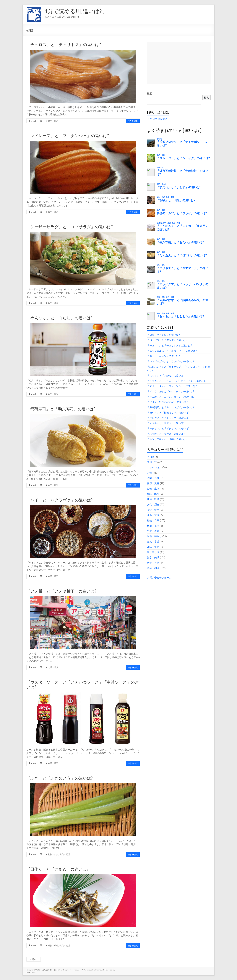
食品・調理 (53, 121)
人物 (149, 473)
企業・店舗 (153, 478)
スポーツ (152, 462)
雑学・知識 (153, 557)
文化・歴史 (153, 504)
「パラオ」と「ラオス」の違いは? (166, 434)
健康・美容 (153, 483)
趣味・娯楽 (153, 547)
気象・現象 (153, 531)
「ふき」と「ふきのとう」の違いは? (60, 778)
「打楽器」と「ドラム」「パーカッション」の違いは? (177, 381)
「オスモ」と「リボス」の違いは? (166, 423)
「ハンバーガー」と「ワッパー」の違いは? (171, 361)
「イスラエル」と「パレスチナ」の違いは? (171, 391)
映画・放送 (153, 515)
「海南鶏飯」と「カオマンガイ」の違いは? (171, 407)
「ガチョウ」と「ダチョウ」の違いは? (168, 428)
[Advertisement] (179, 63)
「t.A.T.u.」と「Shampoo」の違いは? (167, 402)
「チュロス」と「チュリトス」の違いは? (64, 44)
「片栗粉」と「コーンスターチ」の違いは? (171, 397)
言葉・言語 (153, 542)
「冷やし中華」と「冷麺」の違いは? (167, 439)
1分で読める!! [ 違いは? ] (75, 11)
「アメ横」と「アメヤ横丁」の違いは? (61, 591)
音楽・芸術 (153, 563)
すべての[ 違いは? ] (158, 119)
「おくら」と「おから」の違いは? (166, 376)
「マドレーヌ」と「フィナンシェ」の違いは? (68, 136)
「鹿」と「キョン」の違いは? (163, 356)
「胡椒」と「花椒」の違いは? (163, 335)
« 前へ (34, 959)
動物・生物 (53, 945)
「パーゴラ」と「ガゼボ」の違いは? (167, 340)
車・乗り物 (153, 552)
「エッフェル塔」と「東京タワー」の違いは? (172, 351)
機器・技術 (153, 526)
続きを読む (133, 121)
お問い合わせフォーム (159, 578)
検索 (149, 94)
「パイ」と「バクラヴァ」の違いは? (60, 500)
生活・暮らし (154, 536)
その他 (151, 457)
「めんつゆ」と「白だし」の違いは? (59, 318)
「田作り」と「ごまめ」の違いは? (57, 869)
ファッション (154, 467)
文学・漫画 (153, 510)
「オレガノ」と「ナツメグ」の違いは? (168, 418)
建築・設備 (153, 499)
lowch (34, 121)
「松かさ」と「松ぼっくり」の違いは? (168, 413)
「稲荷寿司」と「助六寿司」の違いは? (61, 409)
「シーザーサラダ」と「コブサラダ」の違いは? (70, 227)
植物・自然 (53, 854)
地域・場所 (53, 667)
